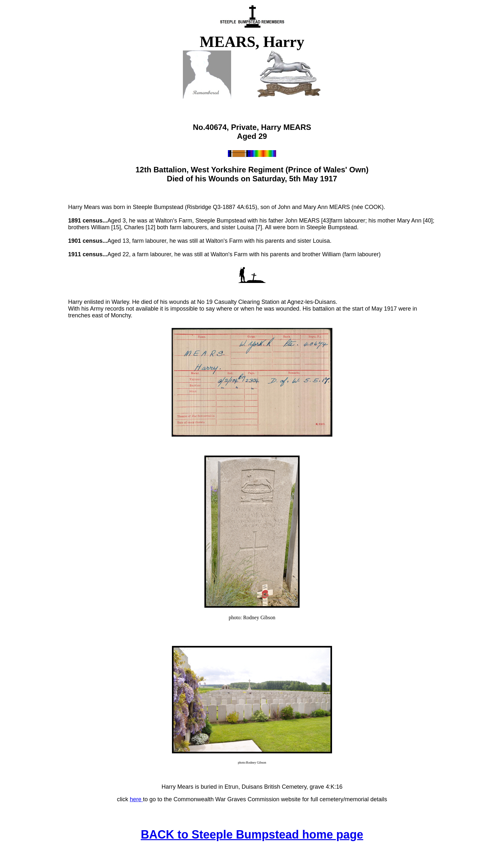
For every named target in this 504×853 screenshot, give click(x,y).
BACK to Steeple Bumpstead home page (252, 835)
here (136, 799)
